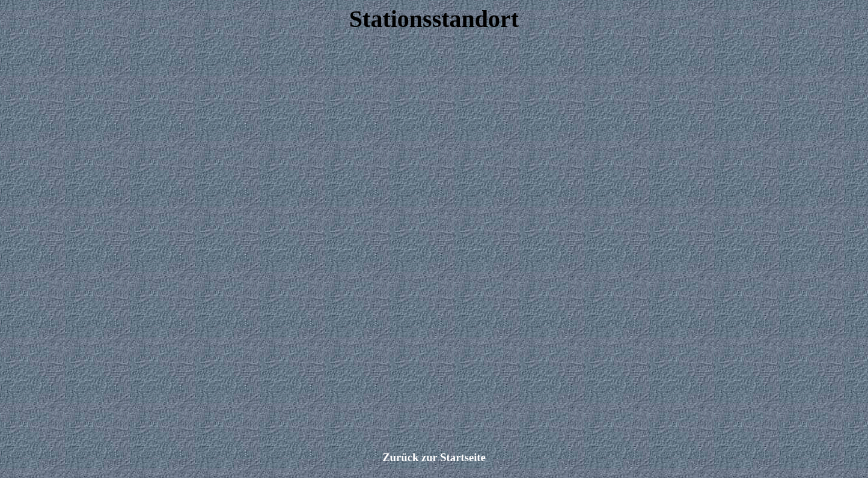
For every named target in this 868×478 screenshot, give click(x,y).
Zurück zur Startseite (434, 457)
